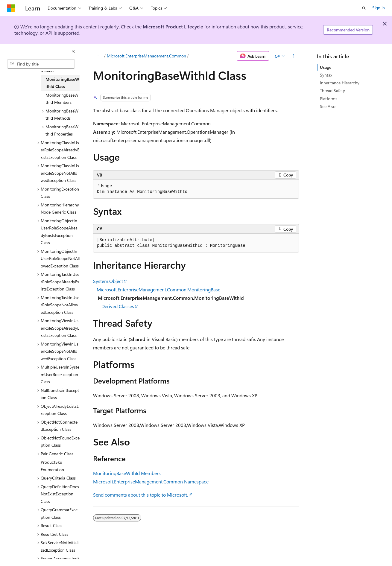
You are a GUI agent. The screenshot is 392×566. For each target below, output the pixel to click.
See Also (328, 106)
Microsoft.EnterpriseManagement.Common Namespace (151, 481)
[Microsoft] (11, 8)
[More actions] (294, 56)
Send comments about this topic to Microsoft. (140, 495)
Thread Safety (332, 90)
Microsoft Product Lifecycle (173, 26)
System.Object (108, 281)
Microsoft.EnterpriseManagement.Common (146, 56)
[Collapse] (73, 51)
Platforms (329, 99)
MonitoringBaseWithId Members (127, 473)
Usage (326, 67)
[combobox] (41, 64)
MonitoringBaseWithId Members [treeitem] (62, 99)
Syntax (326, 75)
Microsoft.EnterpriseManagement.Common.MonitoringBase (158, 289)
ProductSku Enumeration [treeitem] (52, 466)
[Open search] (364, 8)
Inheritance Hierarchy (340, 83)
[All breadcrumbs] (98, 56)
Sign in (379, 8)
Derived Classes (118, 306)
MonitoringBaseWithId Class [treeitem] (62, 83)
